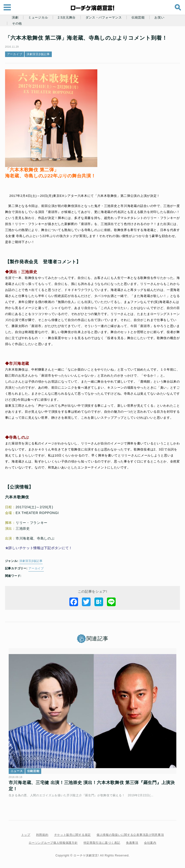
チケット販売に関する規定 (73, 837)
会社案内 (150, 845)
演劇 (15, 18)
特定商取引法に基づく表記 (102, 845)
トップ (26, 837)
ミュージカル (38, 18)
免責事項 (132, 845)
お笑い (159, 18)
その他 (17, 24)
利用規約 (42, 837)
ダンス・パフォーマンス (104, 18)
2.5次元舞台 (67, 18)
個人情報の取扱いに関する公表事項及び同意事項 (130, 837)
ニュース (19, 774)
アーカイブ (17, 54)
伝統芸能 (138, 18)
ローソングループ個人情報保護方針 (53, 845)
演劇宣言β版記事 (41, 54)
